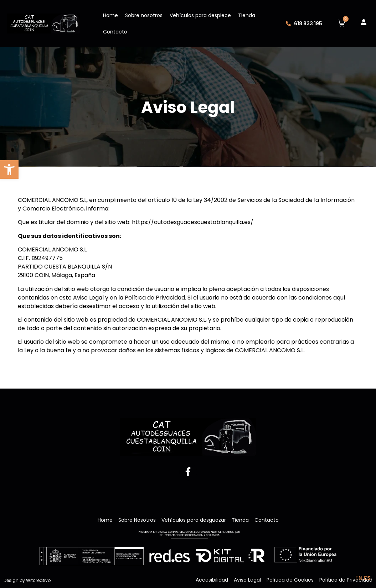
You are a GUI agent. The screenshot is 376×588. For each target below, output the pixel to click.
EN (359, 578)
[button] (9, 170)
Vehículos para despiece (200, 15)
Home (110, 15)
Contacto (115, 32)
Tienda (247, 15)
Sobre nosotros (144, 15)
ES (367, 578)
